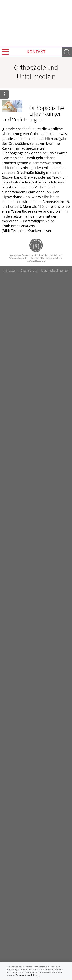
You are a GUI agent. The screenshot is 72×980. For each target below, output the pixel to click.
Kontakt (36, 52)
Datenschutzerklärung (27, 975)
